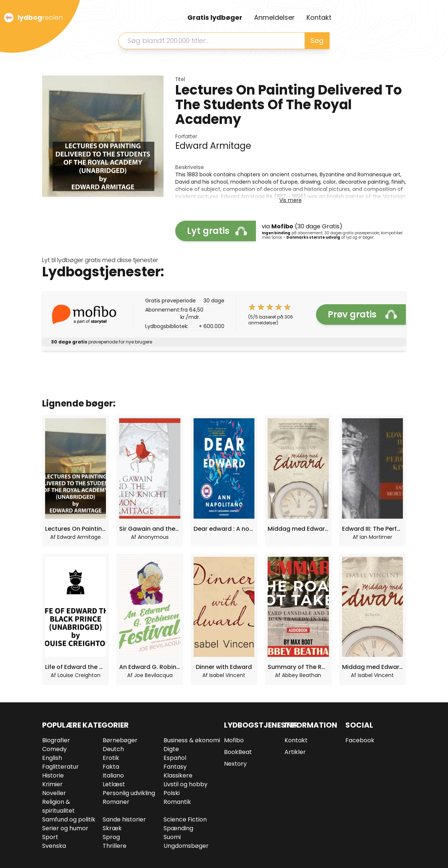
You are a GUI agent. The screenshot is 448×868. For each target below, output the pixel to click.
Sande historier (124, 819)
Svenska (54, 846)
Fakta (111, 767)
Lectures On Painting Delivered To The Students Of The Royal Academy (76, 529)
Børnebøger (120, 740)
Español (175, 758)
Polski (172, 793)
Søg (317, 41)
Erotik (111, 758)
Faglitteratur (60, 767)
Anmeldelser (274, 17)
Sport (50, 837)
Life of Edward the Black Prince (76, 667)
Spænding (178, 828)
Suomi (172, 837)
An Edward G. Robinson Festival (150, 667)
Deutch (113, 749)
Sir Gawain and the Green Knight (150, 529)
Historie (53, 775)
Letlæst (114, 784)
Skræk (112, 828)
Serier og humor (65, 828)
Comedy (54, 749)
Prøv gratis (362, 314)
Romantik (177, 802)
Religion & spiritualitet (58, 806)
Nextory (235, 764)
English (52, 758)
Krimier (52, 784)
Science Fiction (185, 819)
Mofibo (234, 740)
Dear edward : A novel (224, 529)
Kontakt (319, 17)
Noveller (54, 793)
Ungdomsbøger (186, 846)
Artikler (295, 752)
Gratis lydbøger (215, 17)
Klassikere (178, 775)
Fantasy (175, 767)
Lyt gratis (217, 231)
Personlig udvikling (129, 793)
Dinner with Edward (224, 667)
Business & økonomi (192, 740)
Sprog (111, 837)
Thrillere (115, 846)
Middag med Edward (298, 529)
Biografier (56, 740)
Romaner (116, 802)
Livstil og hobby (186, 784)
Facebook (360, 740)
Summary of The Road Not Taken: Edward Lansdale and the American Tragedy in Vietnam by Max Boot (298, 667)
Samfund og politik (69, 819)
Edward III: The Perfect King (372, 529)
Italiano (113, 775)
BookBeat (238, 752)
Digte (171, 749)
